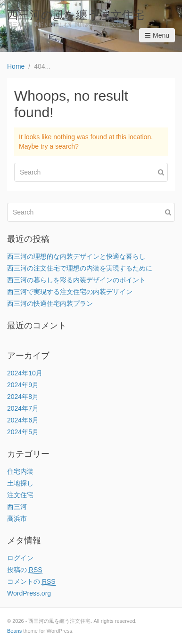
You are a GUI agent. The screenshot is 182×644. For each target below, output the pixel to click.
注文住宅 (20, 495)
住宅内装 (20, 471)
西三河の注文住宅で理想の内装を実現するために (80, 268)
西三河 (17, 507)
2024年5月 (23, 432)
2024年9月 (23, 385)
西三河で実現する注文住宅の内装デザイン (70, 292)
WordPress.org (29, 593)
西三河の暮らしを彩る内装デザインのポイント (76, 280)
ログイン (20, 558)
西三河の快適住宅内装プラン (50, 303)
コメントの (31, 582)
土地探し (20, 483)
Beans (14, 631)
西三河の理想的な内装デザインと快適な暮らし (76, 256)
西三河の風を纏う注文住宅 (76, 15)
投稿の (25, 570)
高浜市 (17, 518)
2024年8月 (23, 397)
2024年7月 (23, 408)
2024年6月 (23, 420)
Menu (157, 35)
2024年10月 (25, 373)
